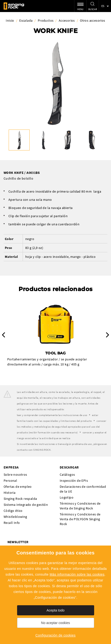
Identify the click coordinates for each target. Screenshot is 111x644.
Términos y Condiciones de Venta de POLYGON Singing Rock (80, 519)
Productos (46, 20)
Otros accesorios (92, 20)
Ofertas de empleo (18, 487)
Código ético (13, 511)
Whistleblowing (15, 517)
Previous (3, 335)
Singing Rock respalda (20, 499)
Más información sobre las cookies (77, 574)
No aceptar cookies (56, 623)
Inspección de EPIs (74, 481)
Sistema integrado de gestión (26, 505)
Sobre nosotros (15, 475)
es (103, 6)
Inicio (10, 20)
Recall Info (12, 523)
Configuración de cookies (55, 635)
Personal (10, 481)
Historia (10, 493)
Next (108, 335)
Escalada (26, 20)
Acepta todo (55, 610)
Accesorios (67, 20)
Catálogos (67, 475)
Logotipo (67, 497)
